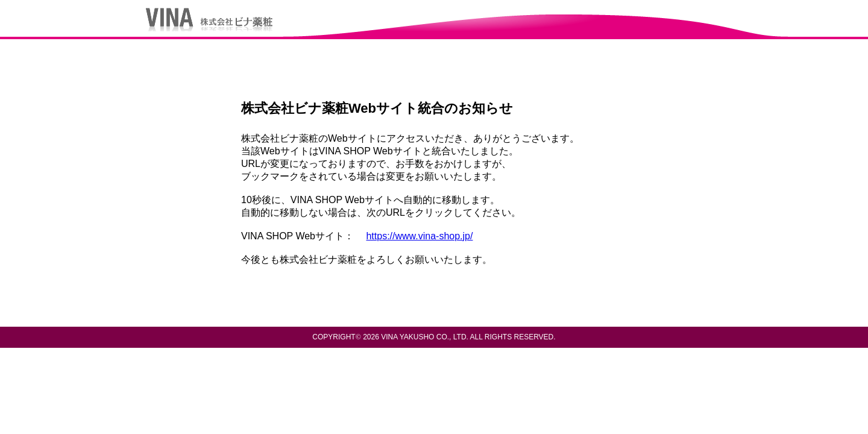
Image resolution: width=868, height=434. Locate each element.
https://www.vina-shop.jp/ (419, 236)
